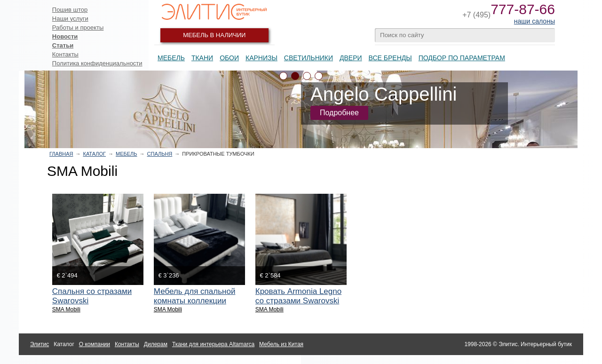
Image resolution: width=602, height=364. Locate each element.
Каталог (94, 154)
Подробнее (339, 113)
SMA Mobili (66, 309)
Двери (351, 58)
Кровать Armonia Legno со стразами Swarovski (298, 296)
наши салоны (535, 21)
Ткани (202, 58)
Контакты (65, 54)
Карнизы (261, 58)
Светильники (309, 58)
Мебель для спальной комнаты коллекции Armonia (195, 301)
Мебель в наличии (214, 35)
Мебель (171, 58)
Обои (229, 58)
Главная (61, 154)
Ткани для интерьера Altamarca (213, 344)
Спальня (160, 154)
